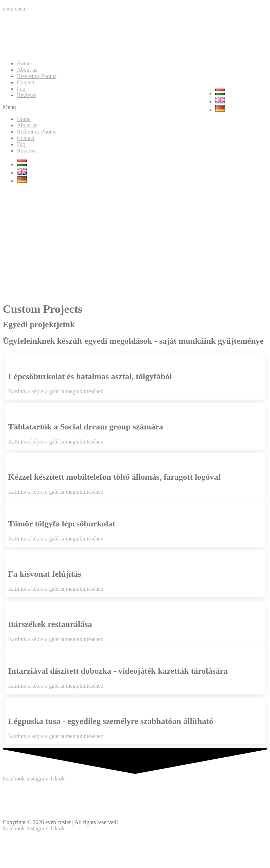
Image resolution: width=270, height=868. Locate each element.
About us (27, 70)
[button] (135, 107)
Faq (21, 89)
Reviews (27, 95)
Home (24, 63)
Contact (26, 82)
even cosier (15, 9)
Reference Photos (37, 76)
